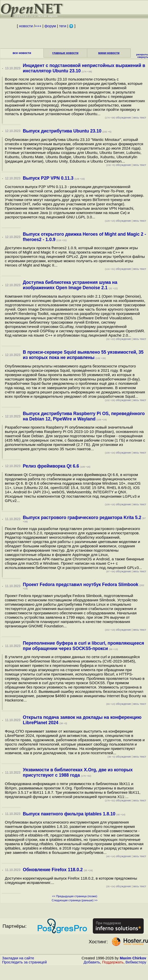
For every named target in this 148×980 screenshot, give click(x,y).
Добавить (92, 962)
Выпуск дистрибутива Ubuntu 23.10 (62, 131)
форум (50, 26)
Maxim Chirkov (133, 958)
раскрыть (142, 55)
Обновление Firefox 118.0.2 (53, 870)
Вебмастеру (136, 962)
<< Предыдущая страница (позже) (75, 896)
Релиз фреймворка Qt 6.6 (51, 466)
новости (26, 26)
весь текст (140, 117)
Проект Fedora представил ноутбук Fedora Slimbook (81, 585)
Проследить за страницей (24, 962)
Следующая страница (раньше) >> (75, 900)
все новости (22, 53)
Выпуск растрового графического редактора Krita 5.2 (82, 518)
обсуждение (118, 117)
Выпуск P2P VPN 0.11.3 (48, 178)
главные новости (65, 53)
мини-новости (109, 53)
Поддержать (113, 962)
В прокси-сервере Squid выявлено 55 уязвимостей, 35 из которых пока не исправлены (83, 355)
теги (63, 26)
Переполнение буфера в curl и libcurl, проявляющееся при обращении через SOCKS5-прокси (84, 646)
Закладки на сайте (18, 958)
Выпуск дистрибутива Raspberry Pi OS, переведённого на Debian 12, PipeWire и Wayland (84, 416)
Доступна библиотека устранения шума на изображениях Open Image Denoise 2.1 (70, 285)
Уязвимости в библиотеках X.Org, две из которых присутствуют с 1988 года (78, 772)
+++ (38, 26)
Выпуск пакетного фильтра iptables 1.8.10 (69, 814)
